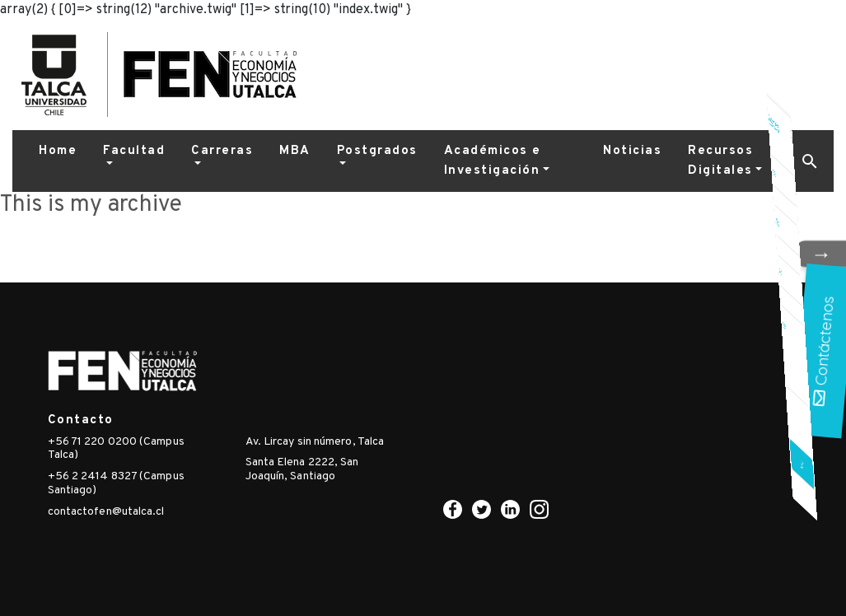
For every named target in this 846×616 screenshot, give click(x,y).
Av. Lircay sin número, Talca (315, 442)
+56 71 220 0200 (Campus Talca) (116, 449)
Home (58, 151)
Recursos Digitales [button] (720, 161)
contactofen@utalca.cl (106, 512)
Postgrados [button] (377, 151)
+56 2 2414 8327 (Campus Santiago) (116, 483)
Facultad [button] (134, 151)
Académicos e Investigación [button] (493, 161)
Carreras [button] (222, 151)
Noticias (632, 151)
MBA (295, 151)
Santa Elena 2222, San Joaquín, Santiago (302, 469)
